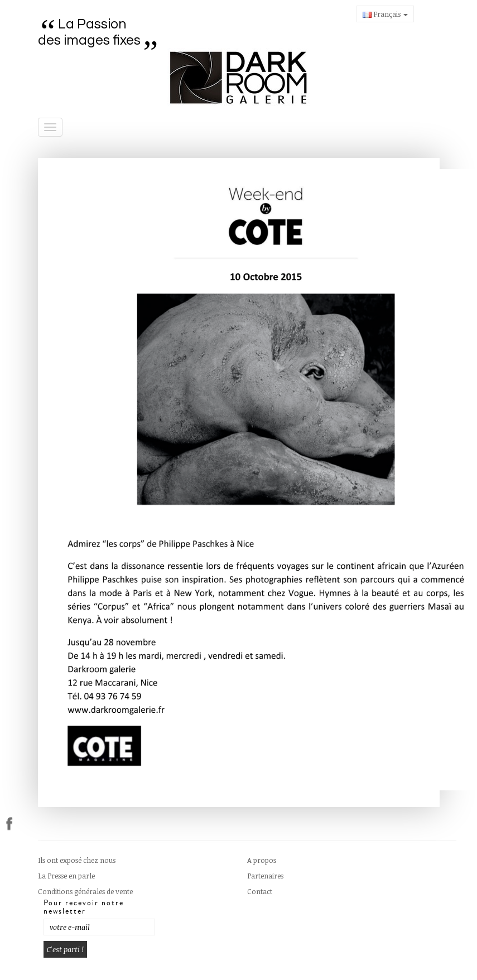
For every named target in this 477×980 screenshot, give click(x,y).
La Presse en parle (66, 876)
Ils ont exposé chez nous (77, 860)
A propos (262, 860)
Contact (260, 891)
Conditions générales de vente (85, 891)
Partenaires (265, 876)
